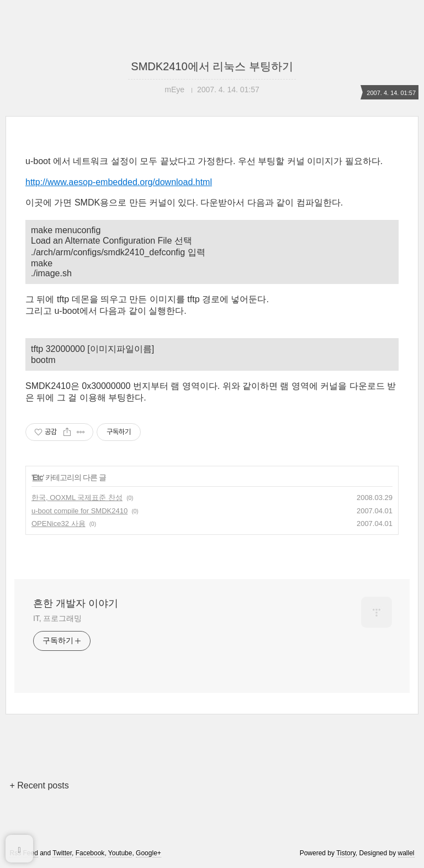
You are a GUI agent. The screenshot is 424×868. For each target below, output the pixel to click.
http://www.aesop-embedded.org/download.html (119, 182)
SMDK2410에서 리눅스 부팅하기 (212, 66)
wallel (406, 853)
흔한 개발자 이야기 (76, 603)
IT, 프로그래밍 (57, 618)
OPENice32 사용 (59, 524)
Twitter (62, 853)
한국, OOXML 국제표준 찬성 (77, 498)
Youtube (120, 853)
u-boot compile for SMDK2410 (79, 511)
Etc (38, 477)
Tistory (346, 853)
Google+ (149, 853)
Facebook (90, 853)
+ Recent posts (39, 785)
